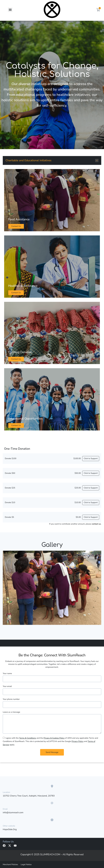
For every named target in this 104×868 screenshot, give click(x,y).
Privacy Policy (78, 741)
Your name (7, 673)
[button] (10, 10)
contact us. (97, 524)
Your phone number (11, 699)
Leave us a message (11, 712)
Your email (7, 686)
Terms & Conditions (28, 738)
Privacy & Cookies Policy (54, 738)
